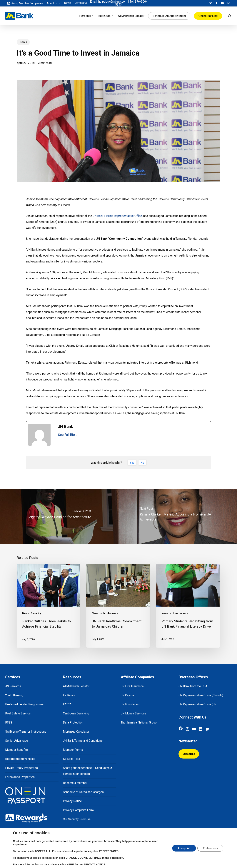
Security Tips (71, 759)
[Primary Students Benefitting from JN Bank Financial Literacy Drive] (188, 606)
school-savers (109, 613)
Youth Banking (14, 695)
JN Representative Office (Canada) (201, 695)
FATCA (67, 704)
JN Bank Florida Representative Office (117, 216)
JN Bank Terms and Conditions (83, 741)
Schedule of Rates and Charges (83, 792)
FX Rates (69, 695)
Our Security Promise (77, 819)
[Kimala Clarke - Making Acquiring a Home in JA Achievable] (178, 516)
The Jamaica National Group (139, 722)
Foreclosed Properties (20, 777)
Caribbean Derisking (76, 713)
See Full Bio (66, 435)
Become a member (75, 783)
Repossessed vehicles (20, 759)
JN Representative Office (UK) (198, 704)
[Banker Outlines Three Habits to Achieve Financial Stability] (48, 606)
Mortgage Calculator (76, 732)
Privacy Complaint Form (78, 810)
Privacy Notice (72, 801)
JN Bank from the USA (193, 686)
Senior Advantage (17, 741)
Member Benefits (16, 750)
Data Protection (73, 722)
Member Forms (73, 750)
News (23, 42)
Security (36, 613)
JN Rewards (13, 686)
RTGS (9, 722)
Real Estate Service (18, 713)
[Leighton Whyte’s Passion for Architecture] (59, 516)
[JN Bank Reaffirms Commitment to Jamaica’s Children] (118, 606)
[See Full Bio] (77, 435)
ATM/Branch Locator (76, 686)
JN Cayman (128, 695)
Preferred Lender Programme (24, 704)
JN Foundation (130, 704)
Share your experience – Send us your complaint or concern (87, 771)
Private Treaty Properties (21, 768)
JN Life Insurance (132, 686)
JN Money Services (133, 713)
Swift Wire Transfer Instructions (26, 732)
